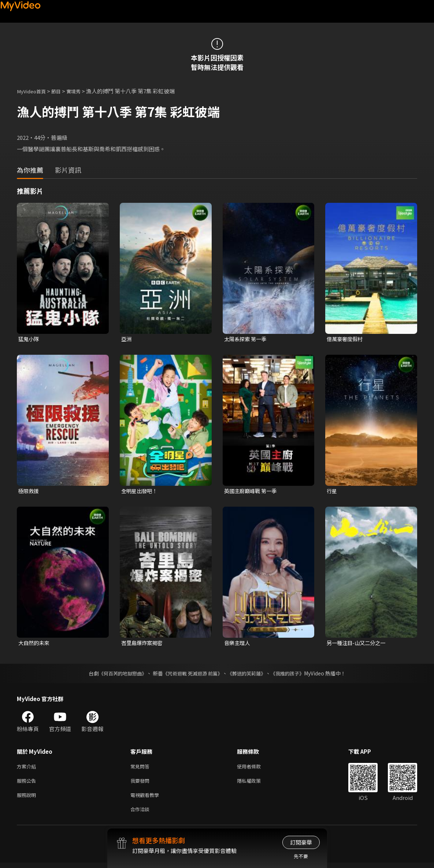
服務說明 (28, 799)
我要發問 (141, 784)
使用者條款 (255, 768)
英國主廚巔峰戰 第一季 (252, 491)
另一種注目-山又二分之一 (358, 644)
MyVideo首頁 (34, 91)
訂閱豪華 (301, 842)
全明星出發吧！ (140, 491)
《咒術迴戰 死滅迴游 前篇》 (192, 675)
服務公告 (28, 784)
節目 (61, 91)
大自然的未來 (35, 644)
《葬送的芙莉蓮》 (249, 675)
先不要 (301, 856)
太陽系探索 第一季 (247, 339)
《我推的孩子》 (293, 675)
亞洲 (127, 339)
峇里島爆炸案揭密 (143, 644)
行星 (332, 491)
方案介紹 (28, 768)
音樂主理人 (238, 644)
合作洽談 (141, 814)
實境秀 (80, 91)
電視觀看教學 (147, 799)
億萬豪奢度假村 (346, 339)
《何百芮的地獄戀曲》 (118, 675)
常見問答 (141, 768)
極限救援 (29, 491)
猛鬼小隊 (29, 339)
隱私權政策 (255, 784)
